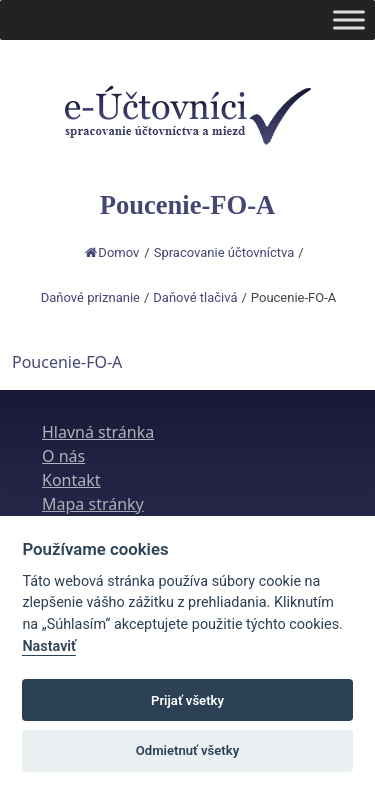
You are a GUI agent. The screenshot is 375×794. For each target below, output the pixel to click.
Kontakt (71, 480)
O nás (63, 456)
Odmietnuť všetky (187, 750)
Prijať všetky (187, 700)
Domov (112, 252)
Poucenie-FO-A (67, 362)
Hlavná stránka (98, 432)
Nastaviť (49, 646)
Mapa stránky (93, 504)
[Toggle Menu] (349, 19)
